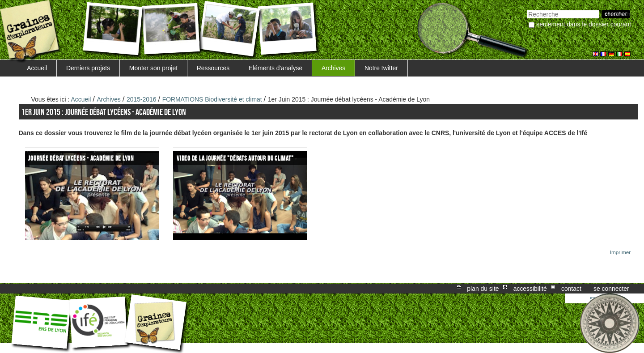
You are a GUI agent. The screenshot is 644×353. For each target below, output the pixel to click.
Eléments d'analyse (275, 68)
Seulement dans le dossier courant (584, 24)
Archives (333, 68)
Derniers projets (88, 68)
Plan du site (483, 289)
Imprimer (621, 252)
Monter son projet (153, 68)
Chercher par (527, 9)
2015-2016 (142, 99)
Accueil (37, 68)
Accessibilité (530, 289)
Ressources (213, 68)
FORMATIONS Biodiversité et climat (212, 99)
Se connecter (611, 289)
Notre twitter (381, 68)
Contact (571, 289)
